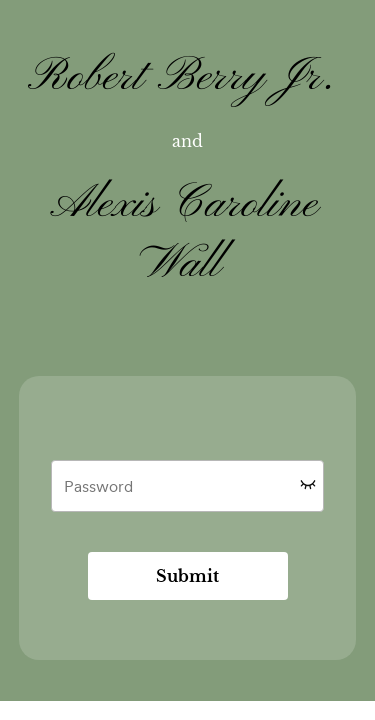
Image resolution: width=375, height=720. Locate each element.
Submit (187, 576)
